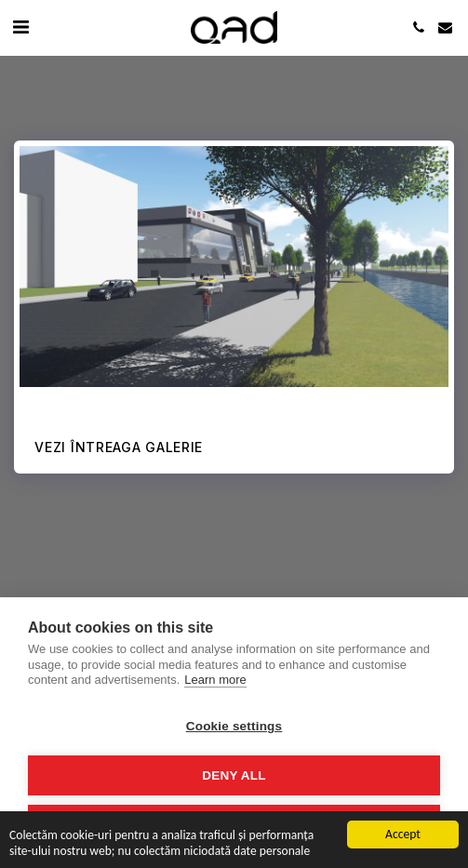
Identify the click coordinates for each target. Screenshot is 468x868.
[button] (20, 27)
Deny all (234, 775)
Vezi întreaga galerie (119, 447)
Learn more (215, 680)
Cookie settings (234, 726)
